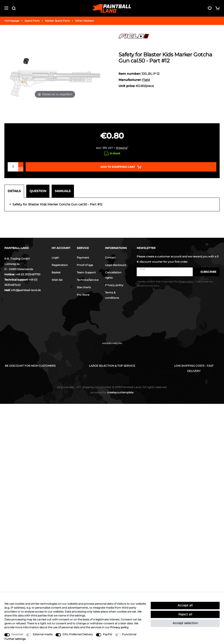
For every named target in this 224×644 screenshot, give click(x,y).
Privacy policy (114, 285)
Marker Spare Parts (57, 21)
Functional (129, 634)
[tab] (15, 191)
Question (38, 191)
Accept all (185, 605)
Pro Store (83, 295)
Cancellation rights (113, 275)
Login (55, 258)
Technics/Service (88, 280)
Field (146, 80)
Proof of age (85, 265)
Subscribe (206, 272)
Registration (60, 265)
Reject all (185, 614)
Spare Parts (32, 21)
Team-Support (86, 272)
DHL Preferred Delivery (78, 634)
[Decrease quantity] (21, 169)
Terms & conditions (112, 295)
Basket (56, 272)
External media (43, 634)
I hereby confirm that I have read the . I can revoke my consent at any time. (175, 284)
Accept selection (185, 623)
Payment (83, 258)
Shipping (122, 148)
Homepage (12, 21)
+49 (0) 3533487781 (28, 274)
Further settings (15, 639)
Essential (17, 634)
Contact (110, 258)
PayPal (107, 634)
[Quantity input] (13, 167)
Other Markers (84, 21)
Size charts (84, 287)
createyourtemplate (112, 392)
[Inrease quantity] (21, 165)
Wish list (57, 280)
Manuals (63, 191)
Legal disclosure (115, 265)
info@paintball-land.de (26, 290)
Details (14, 191)
